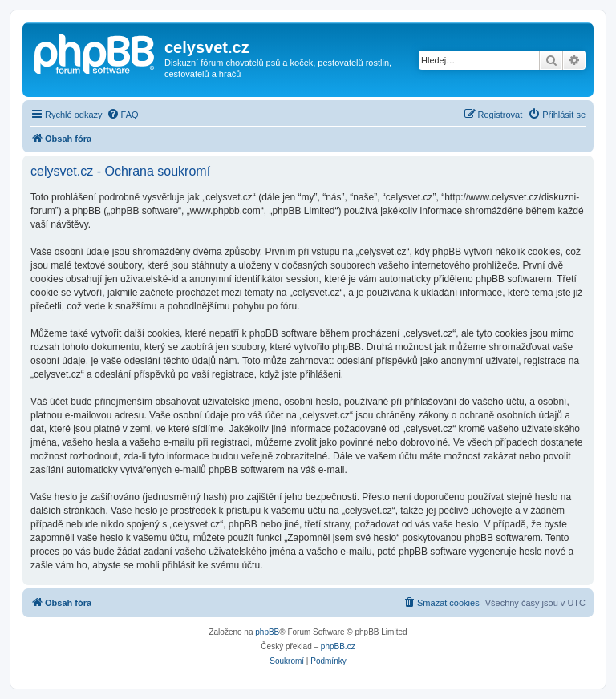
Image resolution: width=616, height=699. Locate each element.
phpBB (267, 632)
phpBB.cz (338, 646)
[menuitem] (123, 115)
